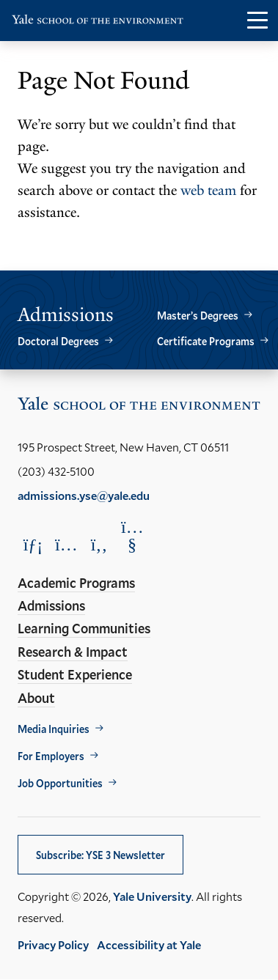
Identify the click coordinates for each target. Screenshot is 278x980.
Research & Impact (73, 652)
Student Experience (75, 674)
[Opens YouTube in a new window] (132, 536)
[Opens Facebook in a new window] (99, 544)
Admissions (51, 605)
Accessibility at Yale (149, 944)
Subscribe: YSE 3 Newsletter (100, 855)
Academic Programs (76, 583)
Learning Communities (84, 628)
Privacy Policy (53, 944)
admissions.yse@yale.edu (84, 495)
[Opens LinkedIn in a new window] (33, 544)
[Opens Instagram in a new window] (66, 544)
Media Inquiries (54, 729)
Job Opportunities (60, 783)
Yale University (152, 896)
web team (208, 191)
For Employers (51, 756)
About (36, 698)
